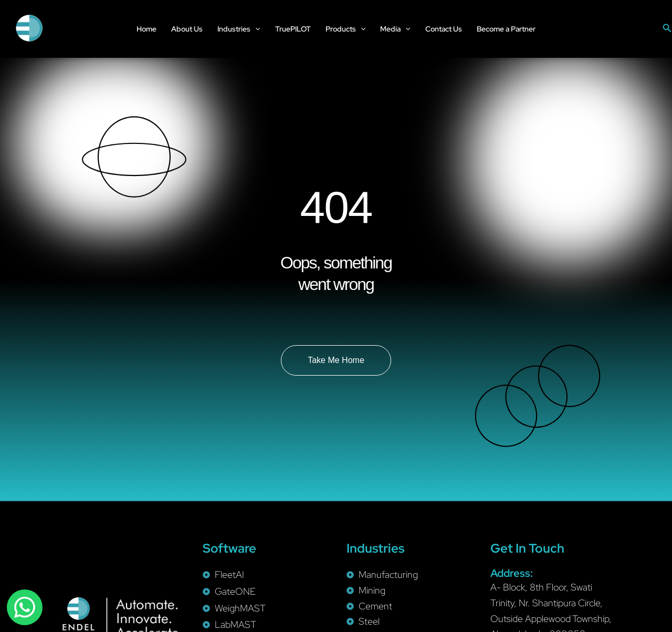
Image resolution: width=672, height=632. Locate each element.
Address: (512, 573)
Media (395, 29)
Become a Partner (506, 29)
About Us (187, 29)
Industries (239, 29)
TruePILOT (293, 29)
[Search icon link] (667, 28)
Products (345, 29)
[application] (255, 29)
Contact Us (444, 29)
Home (146, 29)
